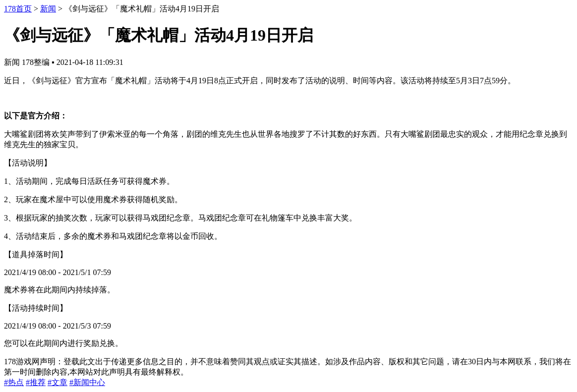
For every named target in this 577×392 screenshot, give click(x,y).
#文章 (58, 382)
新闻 (48, 9)
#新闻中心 (87, 382)
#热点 (14, 382)
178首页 (18, 9)
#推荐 (36, 382)
